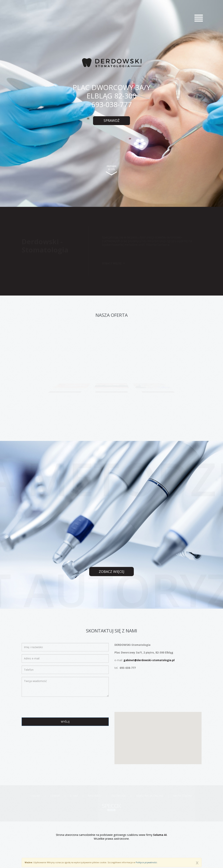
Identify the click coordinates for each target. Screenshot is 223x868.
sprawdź (111, 120)
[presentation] (51, 707)
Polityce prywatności (146, 862)
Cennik (55, 796)
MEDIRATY (95, 796)
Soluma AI (160, 835)
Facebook (119, 796)
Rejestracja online (150, 796)
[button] (158, 735)
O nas (74, 796)
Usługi (35, 796)
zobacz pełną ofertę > (64, 393)
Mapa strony (183, 796)
